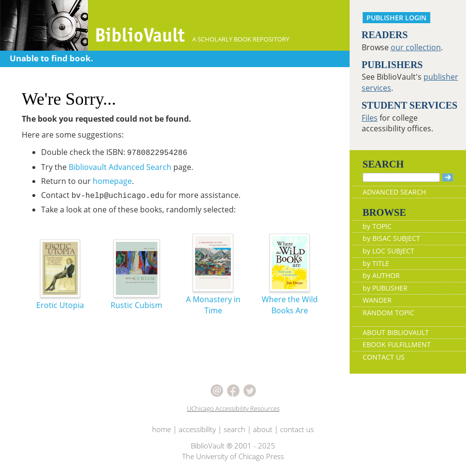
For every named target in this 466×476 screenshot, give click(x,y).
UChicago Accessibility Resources (233, 408)
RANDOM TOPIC (388, 313)
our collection (416, 47)
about (263, 429)
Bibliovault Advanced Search (120, 167)
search (234, 429)
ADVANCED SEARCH (394, 192)
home (162, 429)
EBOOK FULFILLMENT (397, 344)
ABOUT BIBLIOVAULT (396, 332)
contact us (297, 429)
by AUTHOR (381, 275)
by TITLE (376, 263)
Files (370, 118)
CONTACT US (384, 357)
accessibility (197, 429)
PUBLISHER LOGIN (396, 18)
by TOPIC (377, 226)
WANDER (377, 300)
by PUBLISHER (385, 288)
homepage (112, 181)
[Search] (401, 177)
